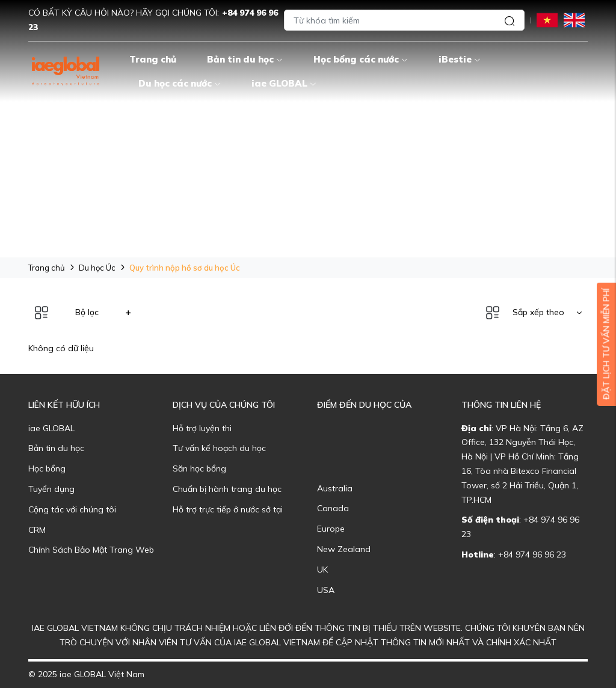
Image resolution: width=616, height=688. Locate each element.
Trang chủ (153, 59)
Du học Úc (97, 268)
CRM (37, 530)
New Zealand (344, 549)
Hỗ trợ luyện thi (202, 428)
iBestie (460, 59)
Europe (331, 529)
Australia (335, 488)
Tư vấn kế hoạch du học (219, 448)
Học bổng (47, 468)
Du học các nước (180, 83)
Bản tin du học (245, 59)
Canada (333, 508)
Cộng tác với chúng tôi (72, 509)
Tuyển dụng (51, 489)
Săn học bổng (199, 468)
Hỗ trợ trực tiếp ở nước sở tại (228, 509)
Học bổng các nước (361, 59)
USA (326, 590)
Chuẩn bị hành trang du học (227, 489)
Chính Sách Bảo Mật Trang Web (91, 550)
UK (322, 570)
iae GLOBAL (284, 83)
